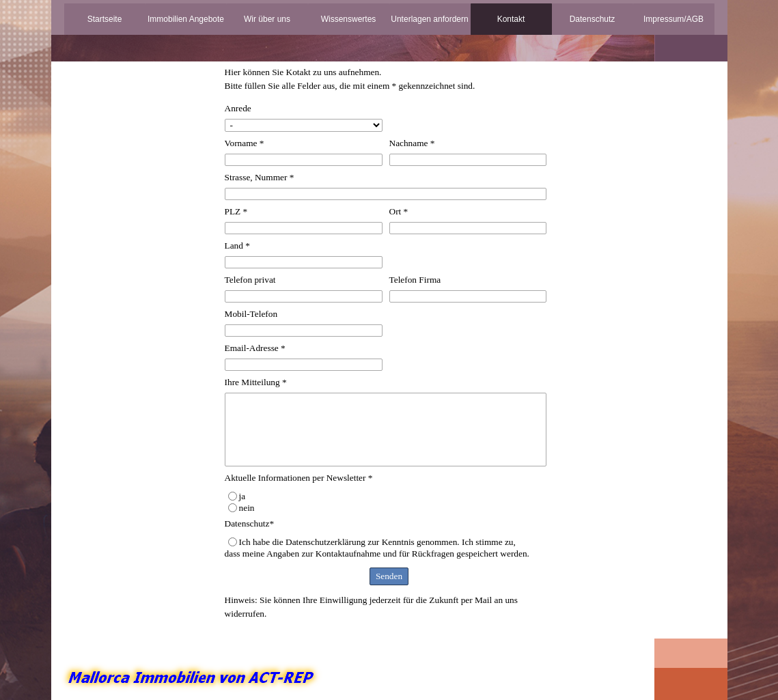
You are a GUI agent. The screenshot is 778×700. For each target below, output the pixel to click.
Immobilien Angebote (186, 19)
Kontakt (511, 19)
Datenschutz (593, 19)
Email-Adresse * (255, 348)
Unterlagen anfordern (429, 19)
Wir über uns (267, 19)
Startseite (105, 19)
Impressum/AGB (673, 19)
